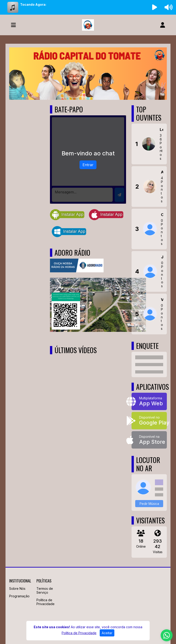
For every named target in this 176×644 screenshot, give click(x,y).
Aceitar (107, 633)
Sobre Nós (17, 589)
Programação (19, 596)
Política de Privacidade (45, 602)
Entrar (88, 165)
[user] (163, 25)
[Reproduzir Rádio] (155, 7)
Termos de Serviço (45, 590)
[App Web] (149, 401)
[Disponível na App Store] (149, 440)
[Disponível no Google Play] (149, 421)
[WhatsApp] (167, 635)
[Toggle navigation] (13, 25)
